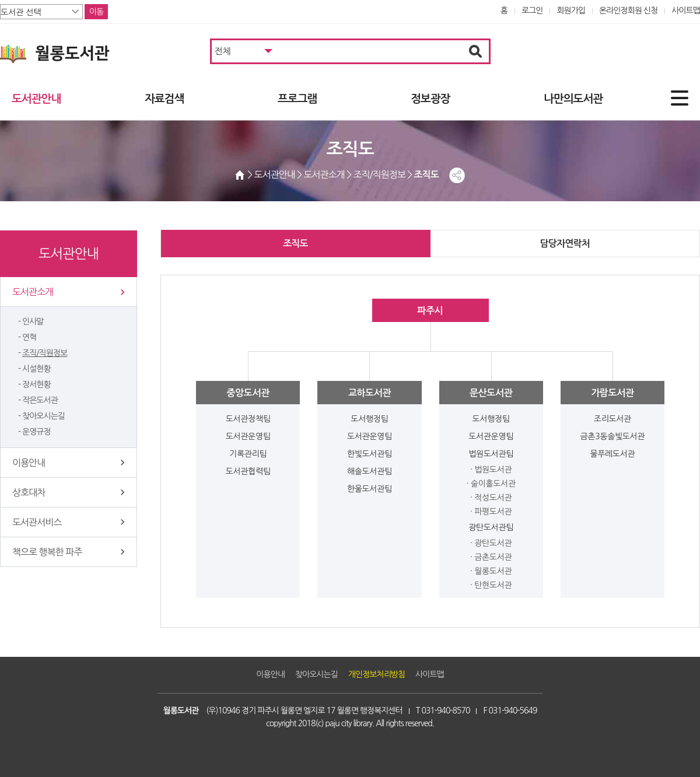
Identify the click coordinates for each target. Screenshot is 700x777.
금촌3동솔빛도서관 (613, 436)
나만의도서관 (573, 99)
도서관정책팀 (248, 419)
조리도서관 (612, 419)
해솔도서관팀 (370, 471)
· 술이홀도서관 (491, 484)
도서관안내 (36, 99)
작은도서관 (40, 400)
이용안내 (29, 463)
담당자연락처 (565, 244)
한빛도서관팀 (370, 454)
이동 (96, 12)
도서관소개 (33, 292)
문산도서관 (491, 393)
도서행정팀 (369, 419)
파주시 (430, 311)
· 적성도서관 (491, 498)
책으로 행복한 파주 (47, 552)
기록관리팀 (248, 454)
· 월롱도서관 (491, 571)
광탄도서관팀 (491, 527)
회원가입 (571, 10)
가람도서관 (612, 393)
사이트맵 (686, 10)
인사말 (33, 321)
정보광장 (430, 99)
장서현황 (36, 384)
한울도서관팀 (370, 489)
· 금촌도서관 (491, 557)
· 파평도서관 (491, 512)
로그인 (532, 10)
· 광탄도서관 (491, 543)
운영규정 (36, 432)
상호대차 (29, 492)
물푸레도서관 (612, 454)
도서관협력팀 (248, 471)
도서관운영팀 (248, 436)
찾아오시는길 (43, 416)
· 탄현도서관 (491, 585)
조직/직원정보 (45, 353)
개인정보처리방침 (377, 674)
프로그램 (297, 99)
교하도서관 (370, 393)
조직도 (295, 244)
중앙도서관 (248, 393)
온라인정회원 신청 (628, 10)
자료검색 (164, 99)
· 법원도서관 (491, 470)
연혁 (29, 337)
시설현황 (36, 369)
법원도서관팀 (491, 454)
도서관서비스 (37, 522)
